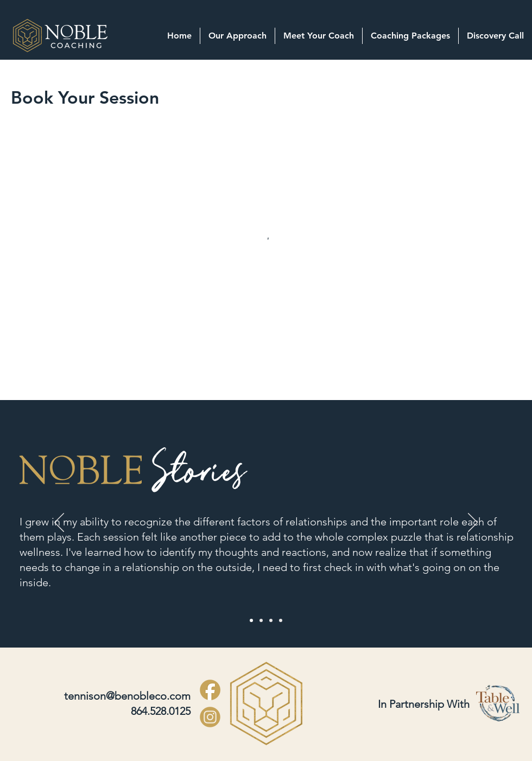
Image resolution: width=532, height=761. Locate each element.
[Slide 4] (281, 620)
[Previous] (59, 523)
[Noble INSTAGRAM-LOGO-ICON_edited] (210, 717)
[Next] (473, 523)
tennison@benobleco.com (127, 696)
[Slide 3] (271, 620)
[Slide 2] (261, 620)
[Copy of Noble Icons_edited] (210, 690)
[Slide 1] (251, 620)
